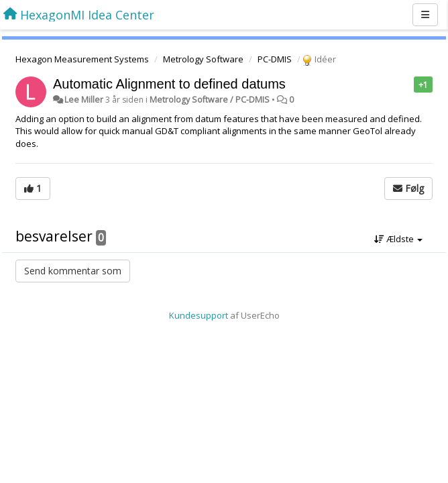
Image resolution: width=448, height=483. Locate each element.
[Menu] (425, 15)
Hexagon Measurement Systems (82, 59)
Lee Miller (84, 100)
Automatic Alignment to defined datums (169, 84)
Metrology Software (203, 59)
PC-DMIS (275, 59)
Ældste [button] (398, 239)
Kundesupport (199, 315)
